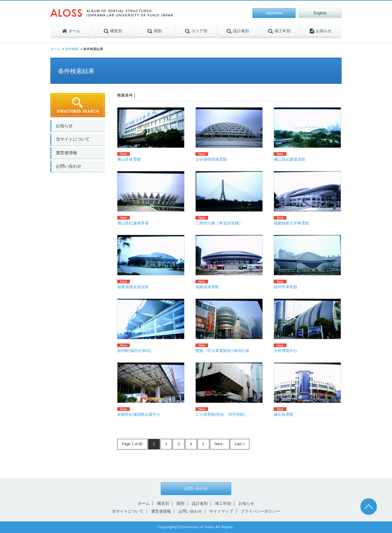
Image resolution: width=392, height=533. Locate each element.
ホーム (55, 49)
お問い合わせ (69, 166)
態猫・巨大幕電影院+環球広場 (222, 351)
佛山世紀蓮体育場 (133, 223)
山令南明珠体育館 (211, 159)
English (320, 13)
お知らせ (64, 126)
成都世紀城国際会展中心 (139, 414)
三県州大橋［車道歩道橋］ (219, 223)
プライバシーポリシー (260, 511)
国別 (181, 503)
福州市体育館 (286, 287)
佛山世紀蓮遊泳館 (289, 159)
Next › (220, 444)
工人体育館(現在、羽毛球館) (220, 414)
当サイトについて (73, 139)
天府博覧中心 (286, 351)
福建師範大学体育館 (291, 223)
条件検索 (72, 49)
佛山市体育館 (129, 159)
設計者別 (200, 503)
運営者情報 (66, 153)
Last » (240, 444)
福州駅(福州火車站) (134, 351)
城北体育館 (284, 414)
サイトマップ (221, 511)
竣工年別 (223, 503)
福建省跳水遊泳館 (133, 287)
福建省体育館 (207, 287)
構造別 (163, 503)
